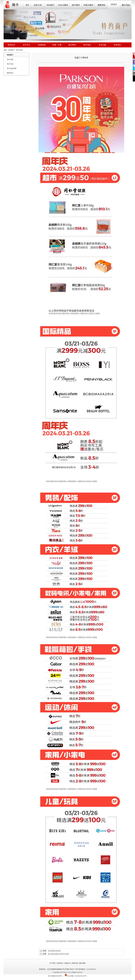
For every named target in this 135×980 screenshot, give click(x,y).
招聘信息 (75, 963)
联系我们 (118, 45)
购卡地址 (87, 45)
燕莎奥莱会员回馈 (54, 951)
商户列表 (10, 60)
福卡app (126, 5)
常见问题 (102, 45)
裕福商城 (42, 45)
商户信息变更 (12, 68)
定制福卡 (114, 4)
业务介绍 (38, 5)
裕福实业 (11, 45)
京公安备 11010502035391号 (77, 976)
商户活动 (20, 50)
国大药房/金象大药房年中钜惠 (58, 954)
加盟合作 (68, 963)
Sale (50, 5)
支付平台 (27, 45)
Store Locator (76, 5)
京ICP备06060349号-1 (55, 976)
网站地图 (82, 963)
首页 (27, 5)
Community (63, 5)
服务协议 (10, 73)
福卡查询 (72, 45)
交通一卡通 (57, 45)
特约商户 (11, 50)
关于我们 (53, 963)
